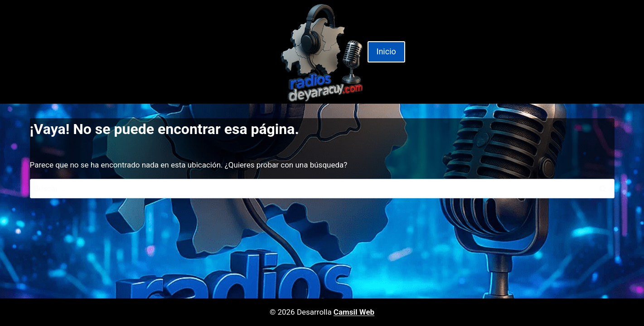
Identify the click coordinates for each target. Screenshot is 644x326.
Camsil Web (354, 312)
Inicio (386, 51)
